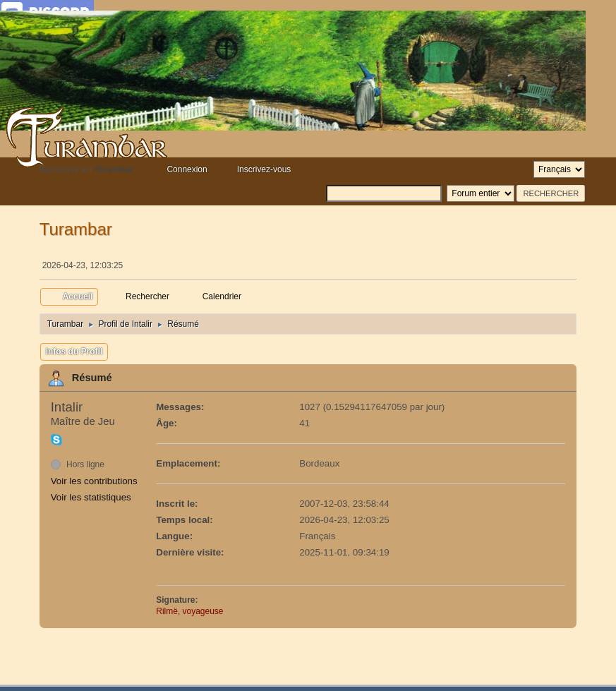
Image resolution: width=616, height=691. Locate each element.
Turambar (76, 229)
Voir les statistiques (91, 497)
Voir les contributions (94, 481)
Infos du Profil (74, 351)
